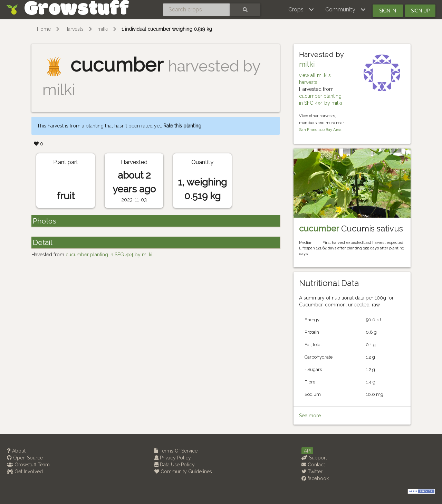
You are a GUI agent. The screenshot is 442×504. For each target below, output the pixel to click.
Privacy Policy (173, 458)
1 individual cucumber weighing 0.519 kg (167, 29)
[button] (301, 10)
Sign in (388, 11)
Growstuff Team (28, 465)
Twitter (312, 472)
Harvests (74, 29)
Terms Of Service (176, 451)
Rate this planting (182, 126)
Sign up (420, 11)
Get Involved (25, 472)
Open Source (25, 458)
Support (314, 458)
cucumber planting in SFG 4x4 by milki (109, 255)
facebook (315, 478)
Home (44, 29)
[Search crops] (196, 10)
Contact (313, 465)
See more (310, 416)
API (307, 451)
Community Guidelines (183, 472)
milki (103, 29)
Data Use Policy (175, 465)
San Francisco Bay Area (320, 130)
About (16, 451)
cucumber (319, 229)
